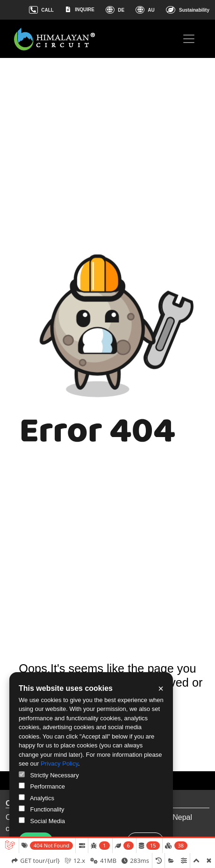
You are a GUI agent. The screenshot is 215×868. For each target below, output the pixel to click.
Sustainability (188, 10)
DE (115, 10)
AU (145, 10)
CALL (41, 10)
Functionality (42, 809)
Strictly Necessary (49, 775)
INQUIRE (80, 9)
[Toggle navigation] (189, 39)
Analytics (36, 798)
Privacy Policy (59, 764)
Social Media (42, 821)
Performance (42, 786)
